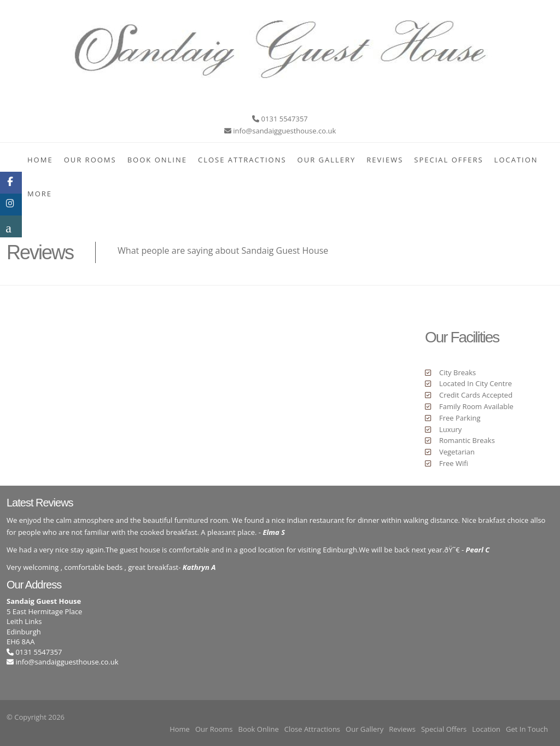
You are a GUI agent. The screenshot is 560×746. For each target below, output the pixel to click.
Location (516, 160)
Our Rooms (90, 160)
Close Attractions (242, 160)
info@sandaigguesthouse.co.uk (67, 662)
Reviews (385, 160)
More (40, 194)
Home (40, 160)
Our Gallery (327, 160)
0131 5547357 (34, 652)
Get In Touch (527, 729)
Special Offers (448, 160)
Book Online (157, 160)
